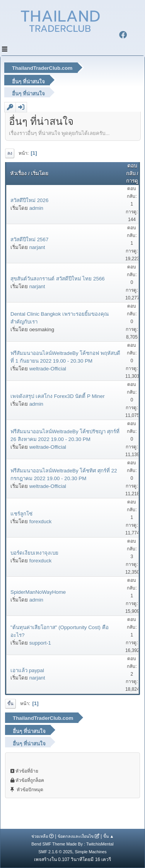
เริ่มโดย (40, 174)
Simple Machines (91, 852)
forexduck (41, 521)
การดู (132, 181)
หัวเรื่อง (18, 174)
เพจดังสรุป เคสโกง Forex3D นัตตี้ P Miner (58, 396)
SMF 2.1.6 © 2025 (55, 852)
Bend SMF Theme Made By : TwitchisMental (72, 844)
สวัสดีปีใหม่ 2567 (29, 239)
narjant (37, 247)
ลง (10, 153)
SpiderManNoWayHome (38, 592)
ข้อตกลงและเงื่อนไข (76, 836)
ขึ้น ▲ (109, 836)
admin (36, 208)
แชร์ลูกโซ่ (21, 514)
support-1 (40, 643)
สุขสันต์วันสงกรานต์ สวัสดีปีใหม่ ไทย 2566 (58, 279)
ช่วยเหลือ (40, 836)
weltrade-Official (48, 369)
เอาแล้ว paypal (27, 670)
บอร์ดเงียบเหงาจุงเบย (34, 553)
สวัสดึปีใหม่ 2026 (29, 200)
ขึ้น (10, 704)
